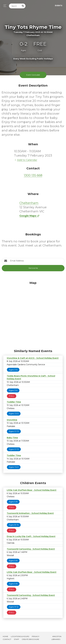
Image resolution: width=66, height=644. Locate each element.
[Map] (33, 315)
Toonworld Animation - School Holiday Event (30, 513)
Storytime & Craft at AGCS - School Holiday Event (33, 358)
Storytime (12, 420)
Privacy (36, 636)
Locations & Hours (20, 636)
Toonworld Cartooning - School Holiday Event (31, 549)
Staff (16, 639)
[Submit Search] (23, 6)
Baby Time (12, 438)
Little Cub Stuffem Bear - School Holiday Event (32, 490)
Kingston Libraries (56, 638)
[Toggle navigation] (4, 6)
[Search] (15, 6)
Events (59, 6)
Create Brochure (30, 639)
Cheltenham (29, 203)
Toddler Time (14, 402)
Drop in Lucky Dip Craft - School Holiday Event (31, 536)
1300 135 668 (33, 175)
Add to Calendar (26, 160)
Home (5, 636)
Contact (7, 639)
